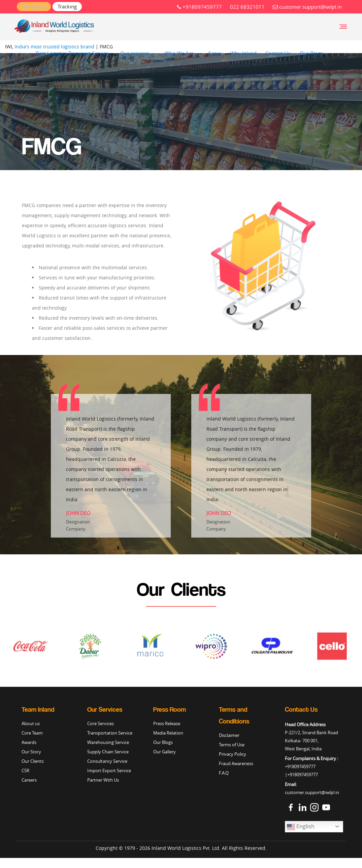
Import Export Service (109, 771)
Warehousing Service (108, 742)
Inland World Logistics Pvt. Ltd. (186, 848)
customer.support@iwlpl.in (307, 7)
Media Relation (168, 733)
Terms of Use (232, 745)
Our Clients (33, 761)
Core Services (101, 723)
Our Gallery (164, 752)
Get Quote (34, 6)
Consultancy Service (107, 761)
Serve (215, 53)
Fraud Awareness (236, 763)
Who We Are (179, 53)
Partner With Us (103, 780)
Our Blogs (311, 53)
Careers (29, 780)
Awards (29, 742)
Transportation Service (110, 733)
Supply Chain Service (108, 752)
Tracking (67, 6)
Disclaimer (229, 735)
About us (31, 723)
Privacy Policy (233, 754)
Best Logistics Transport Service (72, 53)
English (301, 827)
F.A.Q (224, 773)
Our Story (31, 752)
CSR (25, 771)
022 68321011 (247, 7)
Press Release (167, 723)
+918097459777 (200, 7)
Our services (135, 53)
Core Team (32, 733)
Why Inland (243, 53)
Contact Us (278, 53)
